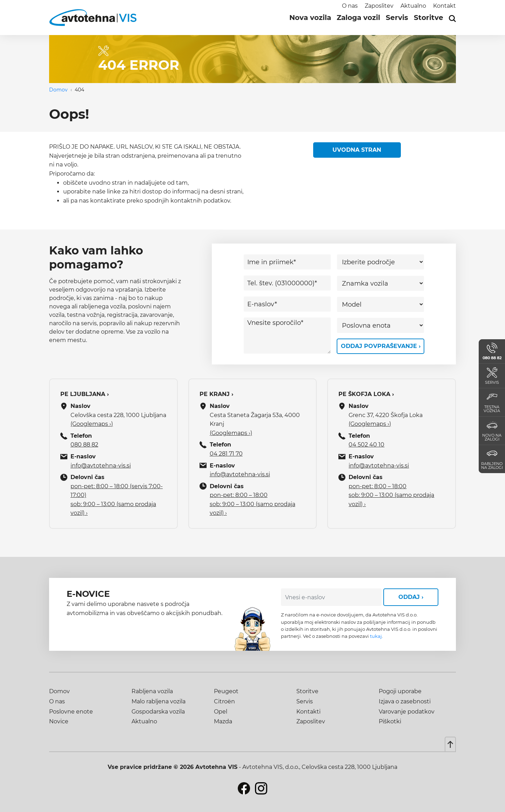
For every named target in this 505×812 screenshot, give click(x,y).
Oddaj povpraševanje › (381, 346)
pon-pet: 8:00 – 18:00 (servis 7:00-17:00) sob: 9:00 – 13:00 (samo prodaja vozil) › (117, 500)
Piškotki (390, 721)
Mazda (223, 721)
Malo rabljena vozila (159, 701)
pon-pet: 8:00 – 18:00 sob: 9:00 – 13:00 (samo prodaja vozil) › (252, 504)
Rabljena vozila (152, 691)
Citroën (224, 701)
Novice (59, 721)
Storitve (429, 18)
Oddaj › (411, 597)
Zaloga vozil (358, 18)
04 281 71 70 (226, 454)
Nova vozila (310, 18)
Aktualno (413, 6)
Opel (221, 712)
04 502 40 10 (366, 445)
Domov (58, 90)
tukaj (376, 636)
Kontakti (308, 712)
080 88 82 (84, 445)
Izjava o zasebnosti (405, 701)
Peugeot (226, 691)
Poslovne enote (71, 712)
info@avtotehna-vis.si (101, 466)
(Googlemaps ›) (92, 424)
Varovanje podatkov (407, 712)
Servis (397, 18)
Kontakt (445, 6)
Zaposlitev (379, 6)
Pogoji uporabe (400, 691)
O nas (350, 6)
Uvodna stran (357, 150)
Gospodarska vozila (158, 712)
